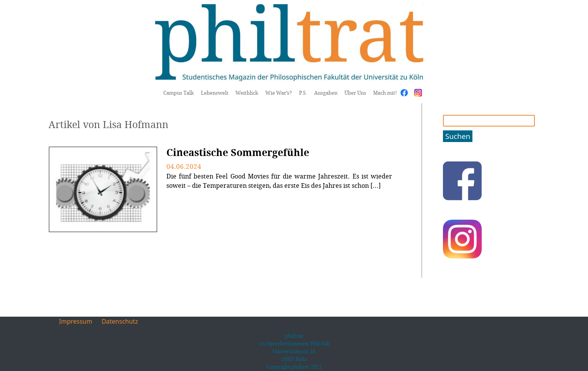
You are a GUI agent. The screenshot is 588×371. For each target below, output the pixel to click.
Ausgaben (326, 93)
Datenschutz (120, 321)
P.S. (303, 93)
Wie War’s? (279, 93)
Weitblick (247, 93)
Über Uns (355, 93)
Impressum (76, 321)
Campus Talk (179, 93)
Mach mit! (385, 93)
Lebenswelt (215, 93)
